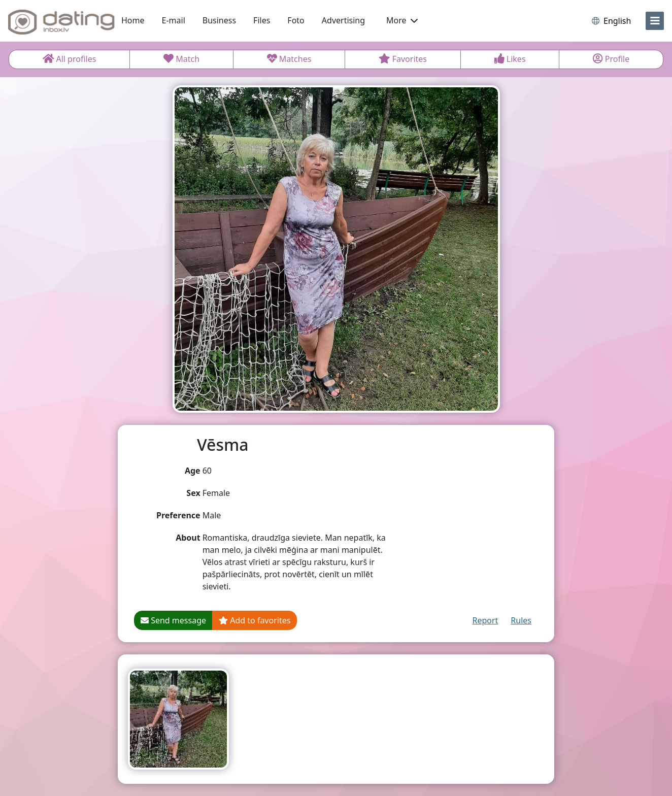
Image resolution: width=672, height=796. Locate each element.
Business (219, 20)
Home (133, 20)
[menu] (655, 21)
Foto (296, 20)
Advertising (343, 20)
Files (262, 20)
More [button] (402, 20)
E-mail (174, 20)
